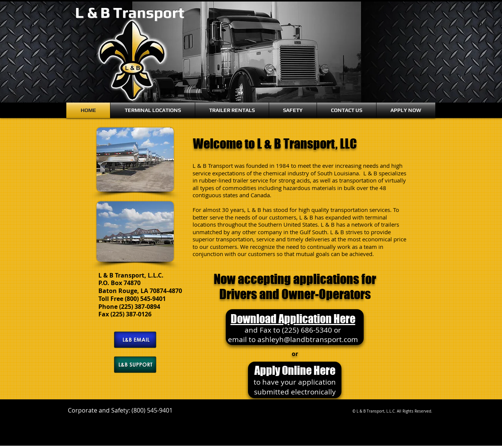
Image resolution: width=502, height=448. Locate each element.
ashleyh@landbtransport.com (308, 339)
